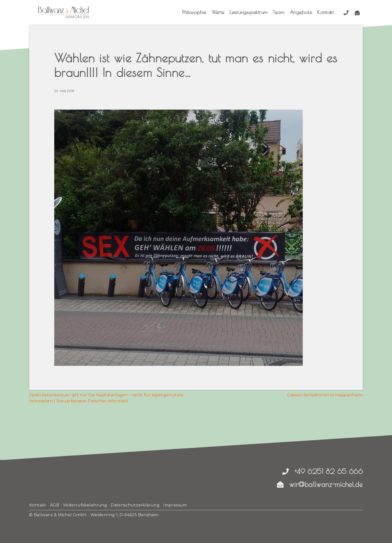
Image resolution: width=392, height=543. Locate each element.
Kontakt (325, 12)
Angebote (301, 12)
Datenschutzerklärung (135, 505)
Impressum (175, 505)
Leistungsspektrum (249, 12)
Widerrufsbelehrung (85, 505)
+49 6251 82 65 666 (322, 471)
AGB (55, 505)
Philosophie (194, 12)
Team (278, 12)
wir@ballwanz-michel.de (320, 484)
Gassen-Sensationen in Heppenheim (325, 395)
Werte (218, 12)
